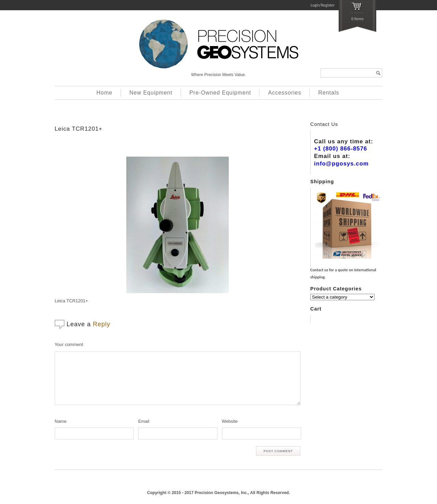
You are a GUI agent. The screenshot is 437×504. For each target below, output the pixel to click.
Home (105, 93)
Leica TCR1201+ (79, 129)
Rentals (329, 93)
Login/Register (323, 5)
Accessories (285, 93)
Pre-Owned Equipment (220, 93)
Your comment (69, 344)
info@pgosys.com (341, 164)
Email (144, 421)
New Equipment (151, 93)
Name (61, 421)
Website (230, 421)
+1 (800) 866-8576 (341, 149)
